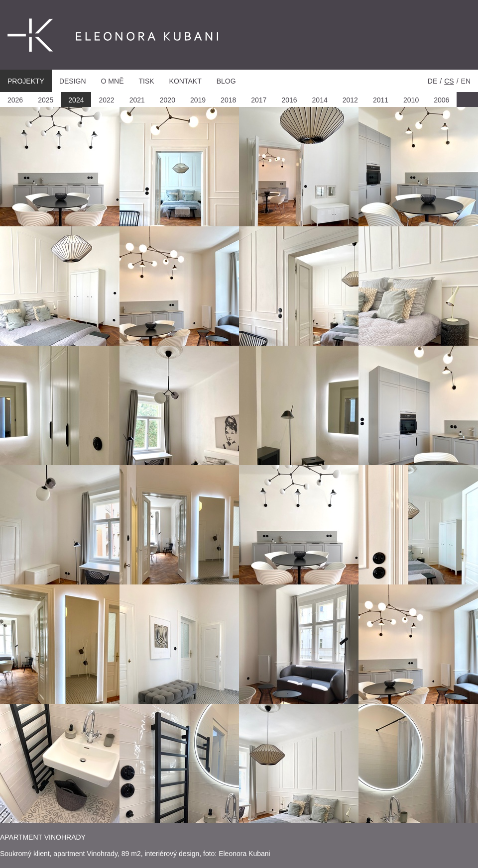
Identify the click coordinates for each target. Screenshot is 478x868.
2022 (106, 100)
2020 (168, 100)
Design (73, 81)
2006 (441, 100)
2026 (15, 100)
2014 (320, 100)
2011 (381, 100)
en (466, 81)
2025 (46, 100)
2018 (228, 100)
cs (449, 81)
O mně (113, 81)
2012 (350, 100)
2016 (289, 100)
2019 (198, 100)
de (432, 81)
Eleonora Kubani (84, 36)
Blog (226, 81)
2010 (411, 100)
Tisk (146, 81)
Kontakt (185, 81)
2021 (137, 100)
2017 (259, 100)
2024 (76, 100)
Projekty (26, 81)
